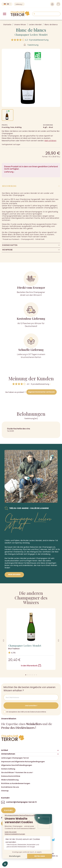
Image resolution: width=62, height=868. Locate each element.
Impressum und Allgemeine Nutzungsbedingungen (23, 762)
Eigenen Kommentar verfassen (42, 392)
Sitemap (5, 791)
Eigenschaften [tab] (10, 245)
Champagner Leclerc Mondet (31, 35)
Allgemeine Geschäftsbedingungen (17, 765)
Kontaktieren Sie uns (10, 787)
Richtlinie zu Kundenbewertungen (16, 783)
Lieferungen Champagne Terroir (15, 758)
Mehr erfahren (50, 141)
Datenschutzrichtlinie (11, 776)
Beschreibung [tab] (9, 186)
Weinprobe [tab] (7, 250)
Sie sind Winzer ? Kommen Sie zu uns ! (17, 772)
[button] (26, 675)
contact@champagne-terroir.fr (21, 802)
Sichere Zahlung (8, 769)
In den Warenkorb (31, 666)
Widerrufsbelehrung (10, 780)
